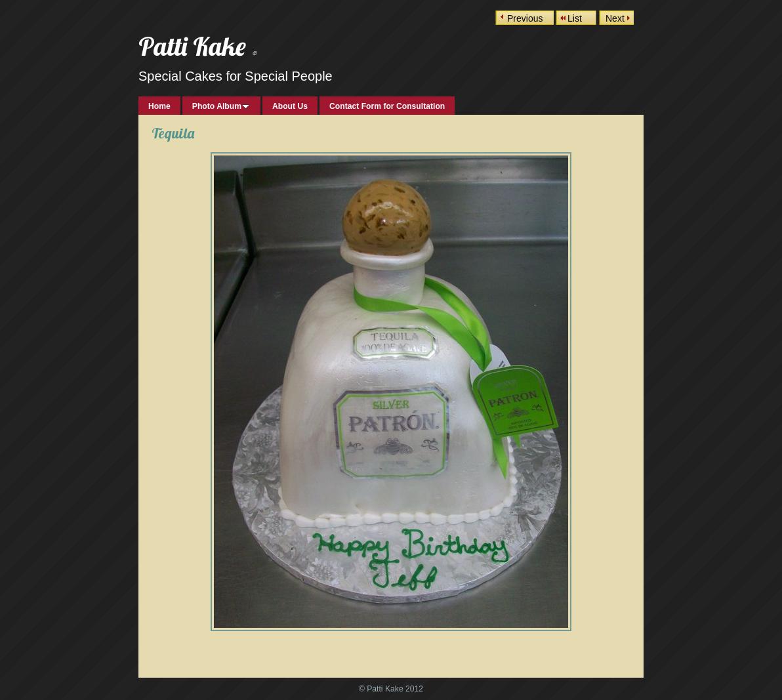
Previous (525, 18)
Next (615, 18)
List (575, 18)
